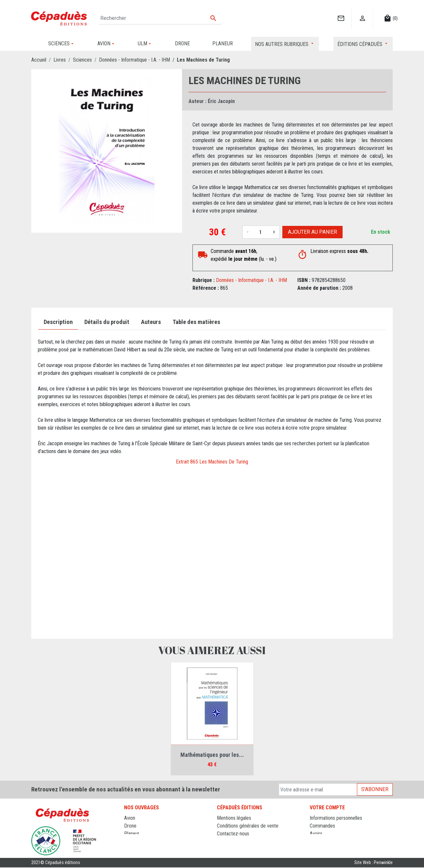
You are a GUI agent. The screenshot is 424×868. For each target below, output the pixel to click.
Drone (130, 826)
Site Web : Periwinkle (374, 863)
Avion (130, 818)
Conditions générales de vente (248, 826)
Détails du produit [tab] (107, 322)
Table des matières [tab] (196, 322)
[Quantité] (261, 232)
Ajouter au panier (312, 232)
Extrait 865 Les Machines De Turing (212, 462)
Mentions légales (234, 818)
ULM (129, 841)
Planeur (132, 834)
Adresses (319, 841)
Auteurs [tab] (151, 322)
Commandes (322, 826)
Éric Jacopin (221, 101)
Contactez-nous (233, 834)
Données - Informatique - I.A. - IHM (251, 280)
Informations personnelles (336, 818)
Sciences (134, 849)
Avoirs (316, 834)
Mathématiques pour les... (212, 755)
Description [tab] (58, 322)
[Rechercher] (160, 18)
